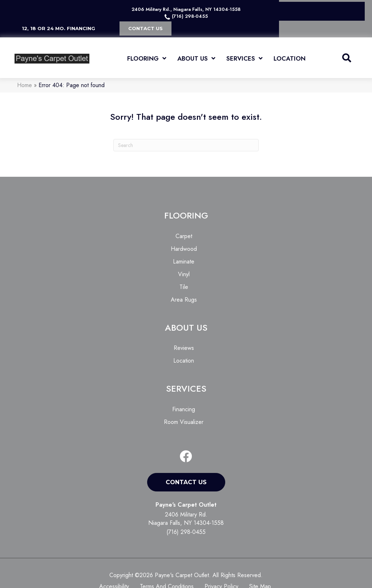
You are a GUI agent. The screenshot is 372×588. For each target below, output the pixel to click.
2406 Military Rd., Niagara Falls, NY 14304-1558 (186, 9)
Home (25, 85)
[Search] (186, 145)
